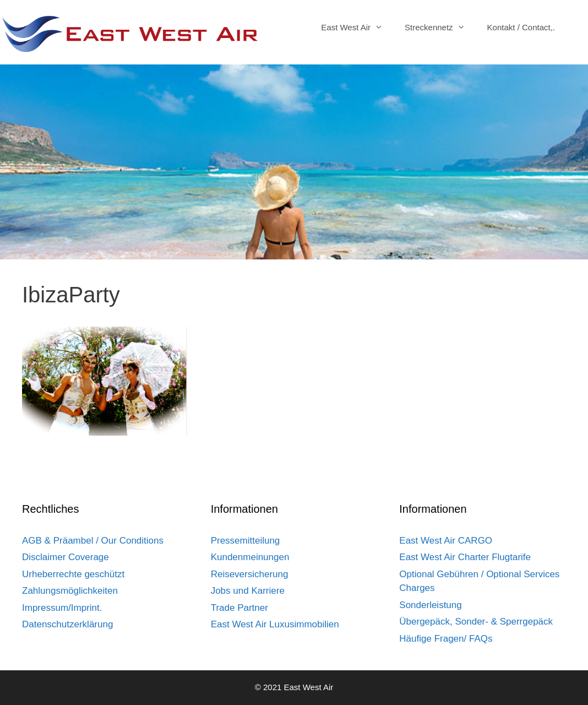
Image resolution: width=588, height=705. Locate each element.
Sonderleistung (430, 605)
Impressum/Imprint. (62, 608)
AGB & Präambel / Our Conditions (93, 541)
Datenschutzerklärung (67, 624)
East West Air (357, 28)
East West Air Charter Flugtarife (465, 557)
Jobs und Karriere (248, 591)
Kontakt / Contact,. (521, 27)
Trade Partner (239, 608)
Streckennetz (440, 28)
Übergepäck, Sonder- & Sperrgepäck (476, 622)
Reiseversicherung (250, 574)
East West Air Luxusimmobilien (275, 624)
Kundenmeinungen (250, 557)
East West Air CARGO (446, 541)
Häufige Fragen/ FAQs (446, 639)
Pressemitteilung (246, 541)
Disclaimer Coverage (66, 557)
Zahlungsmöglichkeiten (70, 591)
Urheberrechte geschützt (73, 574)
